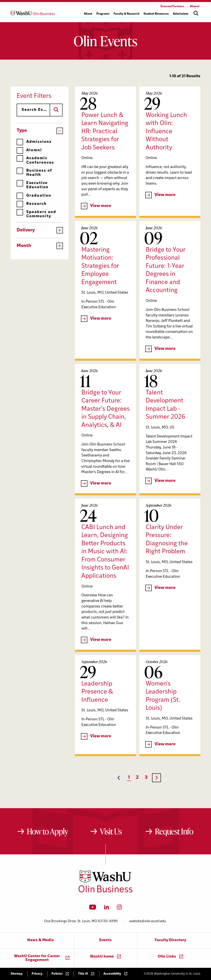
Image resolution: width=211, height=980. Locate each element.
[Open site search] (196, 13)
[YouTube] (93, 908)
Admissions (34, 142)
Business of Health (34, 173)
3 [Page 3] (146, 778)
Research (32, 204)
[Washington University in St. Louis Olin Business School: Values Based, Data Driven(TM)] (105, 892)
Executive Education (33, 185)
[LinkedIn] (107, 908)
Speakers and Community (36, 214)
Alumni (29, 150)
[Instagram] (119, 908)
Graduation (34, 196)
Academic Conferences (35, 160)
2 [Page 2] (137, 778)
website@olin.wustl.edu (148, 921)
